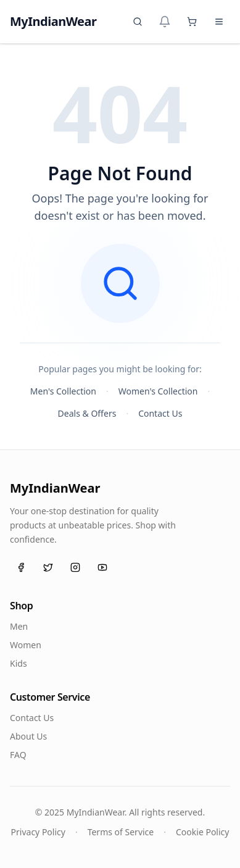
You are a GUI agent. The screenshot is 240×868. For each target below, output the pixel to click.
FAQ (18, 755)
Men (19, 626)
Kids (19, 663)
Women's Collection (158, 391)
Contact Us (160, 413)
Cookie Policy (202, 832)
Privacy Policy (38, 832)
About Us (28, 736)
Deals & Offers (87, 413)
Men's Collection (63, 391)
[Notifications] (165, 22)
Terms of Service (121, 832)
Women (26, 645)
